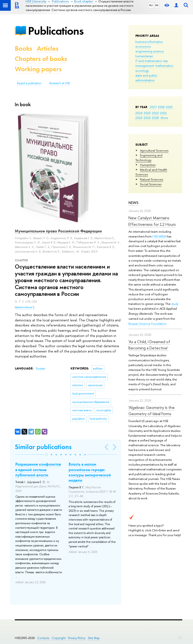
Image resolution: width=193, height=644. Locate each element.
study (175, 304)
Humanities (148, 165)
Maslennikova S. (25, 307)
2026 (161, 107)
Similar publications (43, 447)
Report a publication (29, 83)
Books (23, 48)
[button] (47, 455)
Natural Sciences (152, 179)
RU (151, 5)
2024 (139, 113)
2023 (147, 113)
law (166, 61)
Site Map (94, 638)
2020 (139, 118)
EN (157, 5)
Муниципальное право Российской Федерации (58, 231)
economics (143, 46)
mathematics (164, 66)
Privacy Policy (77, 638)
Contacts (43, 638)
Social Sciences (151, 184)
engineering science (150, 51)
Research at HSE (60, 83)
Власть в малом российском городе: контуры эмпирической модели (90, 472)
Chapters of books (41, 59)
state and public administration (146, 78)
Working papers (38, 69)
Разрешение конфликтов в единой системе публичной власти (38, 469)
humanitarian (144, 56)
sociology (142, 71)
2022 (155, 113)
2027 (153, 107)
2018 (155, 118)
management (145, 66)
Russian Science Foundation (147, 324)
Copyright (59, 638)
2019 (147, 118)
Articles (48, 48)
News (133, 203)
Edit (180, 637)
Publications (56, 31)
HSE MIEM (160, 236)
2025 (169, 107)
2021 (163, 113)
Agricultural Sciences (154, 150)
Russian (41, 369)
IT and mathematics (149, 61)
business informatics (149, 42)
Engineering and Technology (149, 158)
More (164, 118)
